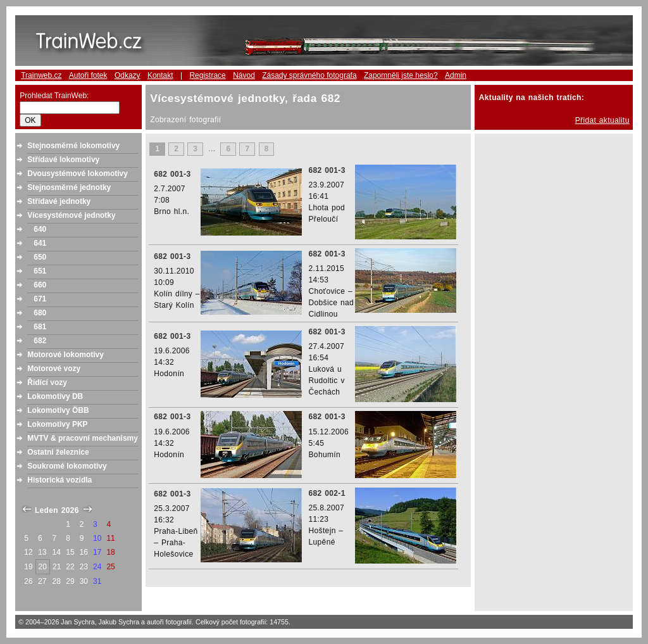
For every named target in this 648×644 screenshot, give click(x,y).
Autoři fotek (88, 75)
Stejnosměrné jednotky (69, 187)
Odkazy (128, 75)
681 (40, 327)
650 (40, 257)
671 (40, 299)
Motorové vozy (54, 369)
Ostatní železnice (58, 452)
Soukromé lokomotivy (67, 466)
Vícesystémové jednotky (71, 215)
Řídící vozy (47, 382)
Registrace (207, 75)
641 (40, 243)
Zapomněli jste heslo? (401, 75)
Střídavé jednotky (59, 201)
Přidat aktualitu (602, 120)
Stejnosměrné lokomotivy (73, 146)
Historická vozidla (59, 480)
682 (40, 341)
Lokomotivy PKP (57, 424)
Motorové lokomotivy (65, 355)
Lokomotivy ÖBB (58, 410)
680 (40, 313)
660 (40, 285)
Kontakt (160, 75)
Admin (456, 75)
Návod (244, 75)
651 (40, 271)
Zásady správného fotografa (309, 75)
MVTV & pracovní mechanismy (83, 438)
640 (40, 229)
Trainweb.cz (41, 75)
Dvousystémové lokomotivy (78, 174)
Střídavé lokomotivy (63, 160)
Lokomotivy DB (55, 396)
